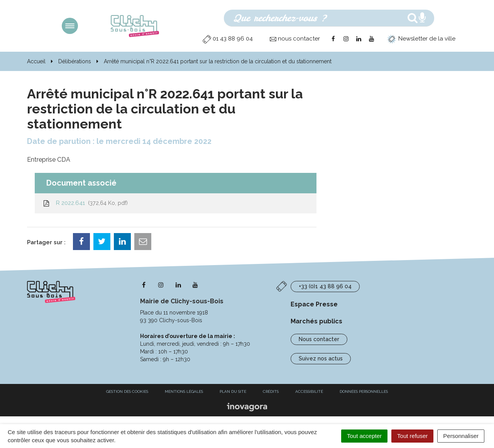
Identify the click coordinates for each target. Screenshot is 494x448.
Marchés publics (316, 321)
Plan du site (233, 391)
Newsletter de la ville (421, 39)
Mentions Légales (184, 391)
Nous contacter (319, 339)
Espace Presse (314, 304)
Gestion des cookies (127, 391)
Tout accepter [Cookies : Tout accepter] (364, 436)
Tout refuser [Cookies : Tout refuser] (412, 436)
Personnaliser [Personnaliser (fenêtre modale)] (461, 436)
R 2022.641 (85, 203)
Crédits (271, 391)
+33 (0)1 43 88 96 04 (325, 286)
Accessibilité (309, 391)
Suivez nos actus (321, 358)
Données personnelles (364, 391)
